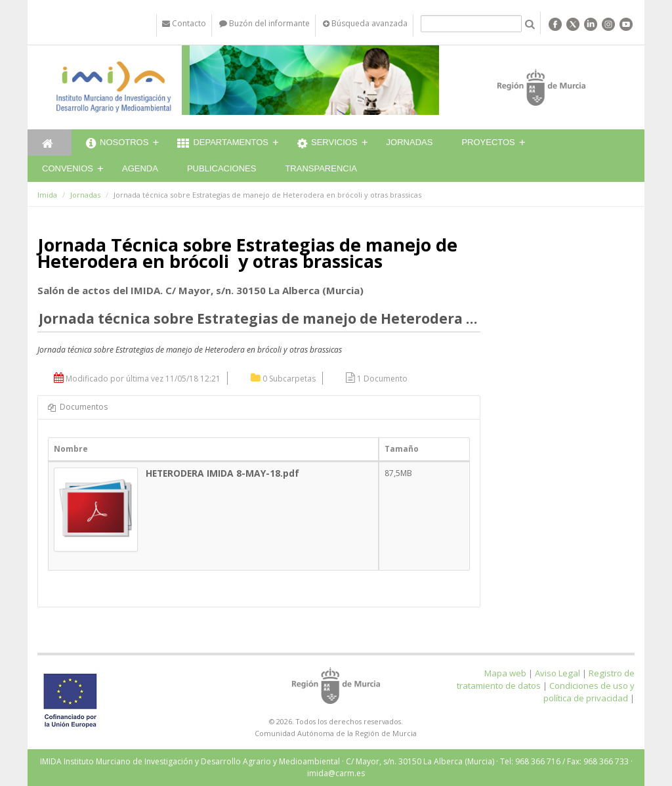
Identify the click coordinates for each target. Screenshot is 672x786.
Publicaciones (221, 168)
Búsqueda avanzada (365, 23)
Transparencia (321, 168)
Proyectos (488, 142)
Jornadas (410, 142)
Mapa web (505, 673)
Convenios (68, 168)
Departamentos (223, 144)
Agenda (140, 168)
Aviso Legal (557, 673)
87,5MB (398, 473)
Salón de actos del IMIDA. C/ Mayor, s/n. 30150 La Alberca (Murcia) (200, 290)
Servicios (327, 144)
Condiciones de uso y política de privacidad (589, 692)
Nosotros (117, 144)
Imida (47, 195)
